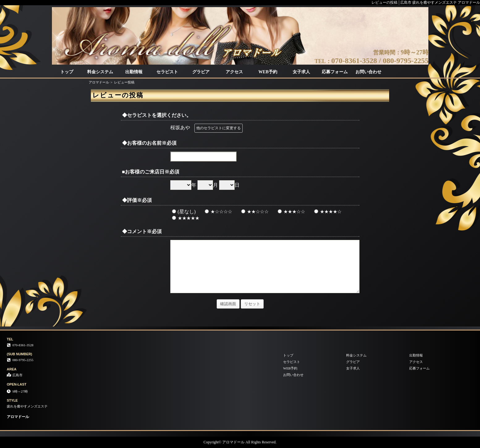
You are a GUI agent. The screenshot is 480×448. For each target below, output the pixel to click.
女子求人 (301, 72)
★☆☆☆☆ (218, 212)
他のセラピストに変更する (219, 128)
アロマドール (99, 82)
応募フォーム (335, 72)
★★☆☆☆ (254, 212)
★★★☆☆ (291, 212)
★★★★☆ (327, 212)
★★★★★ (185, 218)
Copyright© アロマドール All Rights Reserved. (240, 442)
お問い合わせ (368, 72)
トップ (67, 72)
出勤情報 (134, 72)
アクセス (234, 72)
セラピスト (167, 72)
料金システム (100, 72)
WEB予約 (268, 72)
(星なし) (183, 212)
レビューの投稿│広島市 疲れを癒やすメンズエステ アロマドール (426, 2)
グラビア (201, 72)
